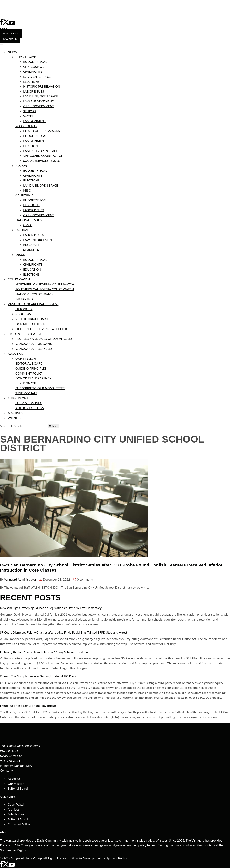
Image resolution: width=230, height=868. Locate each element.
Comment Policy (19, 824)
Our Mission (16, 783)
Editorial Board (18, 788)
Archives (14, 809)
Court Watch (16, 804)
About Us (14, 778)
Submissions (16, 814)
